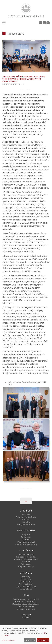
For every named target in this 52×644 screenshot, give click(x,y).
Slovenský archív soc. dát (26, 602)
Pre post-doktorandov (26, 557)
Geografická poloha (26, 524)
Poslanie (26, 515)
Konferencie (26, 537)
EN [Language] (48, 23)
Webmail (26, 618)
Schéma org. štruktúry (26, 517)
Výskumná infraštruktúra (26, 544)
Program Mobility (26, 567)
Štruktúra (26, 520)
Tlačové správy (15, 34)
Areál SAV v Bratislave (26, 587)
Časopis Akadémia (26, 606)
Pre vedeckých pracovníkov (26, 559)
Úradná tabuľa (26, 582)
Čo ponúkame (26, 589)
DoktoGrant (26, 564)
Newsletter (26, 579)
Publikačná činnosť (26, 542)
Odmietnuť (30, 640)
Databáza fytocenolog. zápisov (26, 604)
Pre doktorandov (26, 554)
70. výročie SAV (26, 584)
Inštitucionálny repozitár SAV (26, 599)
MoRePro (26, 562)
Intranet (26, 615)
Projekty (26, 535)
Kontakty (26, 522)
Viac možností (8, 640)
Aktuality (26, 577)
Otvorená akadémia (26, 609)
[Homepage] (26, 8)
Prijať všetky (43, 640)
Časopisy (26, 539)
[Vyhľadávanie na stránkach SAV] (41, 23)
